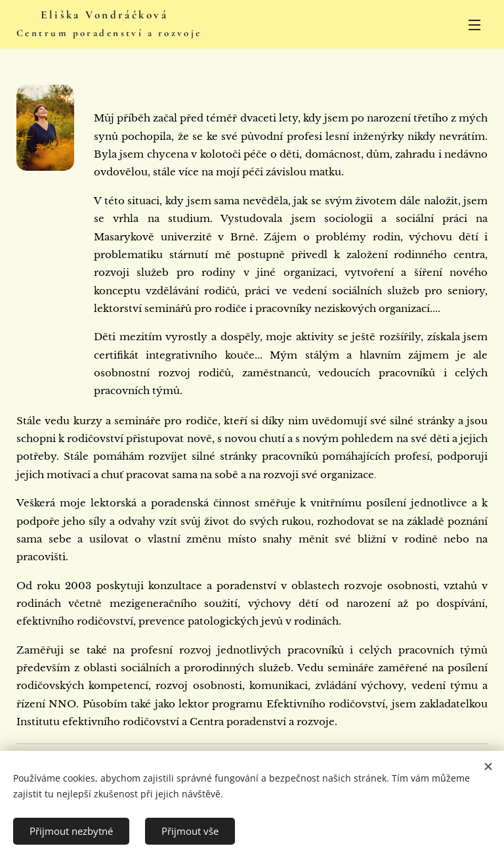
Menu (474, 25)
